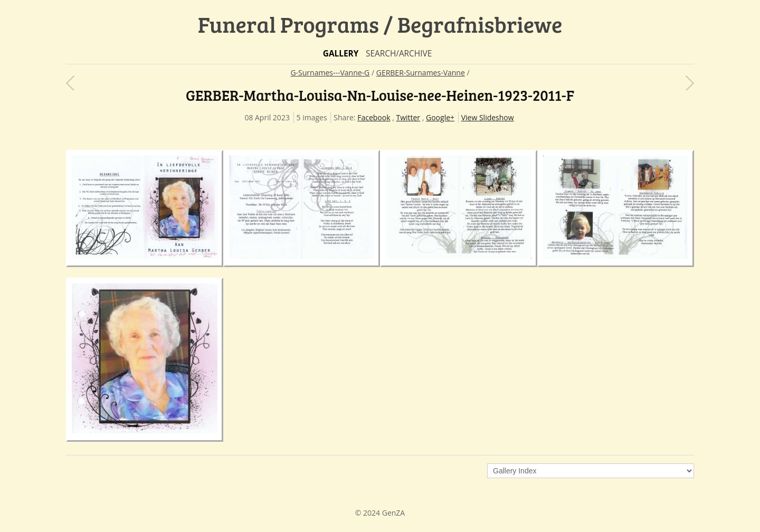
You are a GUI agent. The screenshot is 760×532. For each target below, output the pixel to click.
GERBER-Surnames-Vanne (421, 73)
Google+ (440, 117)
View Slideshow (488, 117)
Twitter (408, 117)
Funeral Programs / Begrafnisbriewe (380, 24)
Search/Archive (399, 54)
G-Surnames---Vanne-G (330, 73)
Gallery (341, 54)
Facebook (374, 117)
